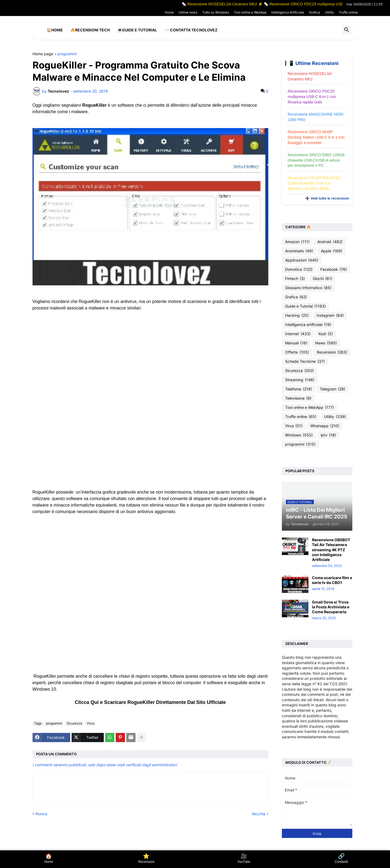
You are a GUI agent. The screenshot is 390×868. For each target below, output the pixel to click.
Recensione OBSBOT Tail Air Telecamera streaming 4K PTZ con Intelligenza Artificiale (331, 550)
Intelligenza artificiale (308, 325)
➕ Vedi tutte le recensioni (327, 198)
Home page (43, 54)
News (326, 343)
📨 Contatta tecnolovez (191, 30)
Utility (329, 12)
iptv (328, 435)
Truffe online (348, 12)
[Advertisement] (150, 356)
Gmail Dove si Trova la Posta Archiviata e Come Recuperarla (331, 607)
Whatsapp (325, 426)
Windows (299, 435)
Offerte (297, 352)
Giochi (323, 279)
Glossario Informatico (308, 288)
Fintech (295, 279)
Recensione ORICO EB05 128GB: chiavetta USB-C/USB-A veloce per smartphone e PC (317, 160)
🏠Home (55, 30)
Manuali (296, 343)
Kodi (326, 334)
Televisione (298, 398)
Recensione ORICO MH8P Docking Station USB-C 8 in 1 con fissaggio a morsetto (316, 137)
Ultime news (188, 12)
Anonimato (299, 251)
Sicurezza (74, 723)
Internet (298, 334)
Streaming (300, 380)
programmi (67, 54)
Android (330, 242)
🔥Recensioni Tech (90, 30)
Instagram (330, 315)
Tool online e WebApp (250, 12)
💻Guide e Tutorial (137, 30)
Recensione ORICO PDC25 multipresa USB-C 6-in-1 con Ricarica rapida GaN (312, 97)
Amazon (297, 242)
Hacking (297, 315)
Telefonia (299, 389)
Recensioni (332, 352)
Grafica (315, 12)
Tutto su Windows (216, 12)
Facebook (334, 269)
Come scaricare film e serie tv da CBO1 (332, 580)
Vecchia (258, 814)
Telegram (333, 389)
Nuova (41, 814)
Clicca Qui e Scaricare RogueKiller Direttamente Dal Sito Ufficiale (150, 702)
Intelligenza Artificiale (288, 12)
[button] (347, 30)
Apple (332, 251)
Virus (91, 723)
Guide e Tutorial (305, 306)
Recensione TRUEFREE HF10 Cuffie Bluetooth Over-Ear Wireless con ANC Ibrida (314, 183)
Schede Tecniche (305, 361)
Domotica (299, 269)
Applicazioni (302, 260)
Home (169, 12)
